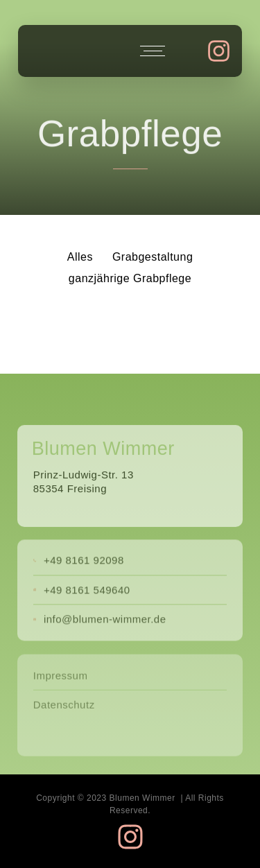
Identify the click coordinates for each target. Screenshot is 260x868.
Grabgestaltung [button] (153, 257)
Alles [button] (80, 257)
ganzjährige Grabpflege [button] (130, 278)
